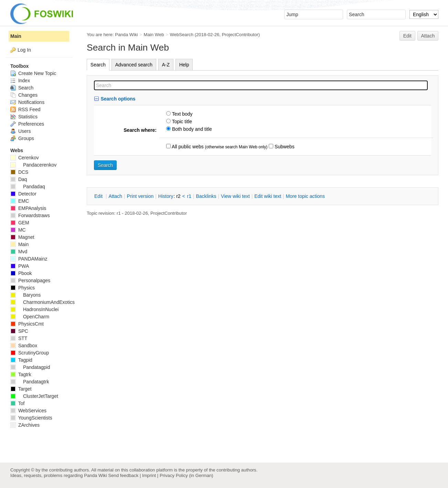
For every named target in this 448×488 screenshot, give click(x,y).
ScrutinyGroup (30, 353)
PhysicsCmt (27, 324)
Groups (22, 138)
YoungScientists (31, 418)
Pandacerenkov (33, 165)
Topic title (181, 121)
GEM (20, 223)
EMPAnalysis (28, 208)
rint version (140, 196)
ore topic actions (305, 196)
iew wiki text (235, 196)
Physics (23, 288)
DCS (19, 172)
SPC (19, 331)
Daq (19, 179)
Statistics (24, 117)
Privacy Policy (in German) (186, 475)
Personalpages (30, 280)
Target (21, 389)
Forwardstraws (30, 215)
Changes (24, 95)
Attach (428, 36)
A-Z (166, 65)
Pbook (21, 273)
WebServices (28, 411)
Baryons (25, 295)
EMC (20, 201)
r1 (189, 196)
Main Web (154, 35)
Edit (407, 36)
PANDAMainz (29, 259)
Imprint (149, 475)
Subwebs (284, 147)
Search (98, 65)
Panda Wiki (126, 35)
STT (19, 338)
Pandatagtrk (30, 382)
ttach (115, 196)
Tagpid (21, 360)
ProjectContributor (240, 35)
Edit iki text (268, 196)
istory (166, 196)
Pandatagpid (30, 367)
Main (16, 36)
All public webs (187, 147)
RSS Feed (25, 109)
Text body (182, 114)
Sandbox (24, 346)
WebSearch (182, 35)
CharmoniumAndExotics (42, 302)
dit (99, 196)
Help (184, 65)
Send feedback (123, 475)
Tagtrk (21, 374)
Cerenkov (25, 158)
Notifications (27, 102)
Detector (23, 194)
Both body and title (191, 129)
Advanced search (134, 65)
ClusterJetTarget (34, 396)
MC (18, 230)
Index (20, 81)
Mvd (19, 252)
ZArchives (25, 425)
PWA (20, 266)
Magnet (22, 237)
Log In (24, 50)
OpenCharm (30, 317)
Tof (17, 403)
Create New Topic (33, 73)
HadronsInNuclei (34, 309)
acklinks (206, 196)
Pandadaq (28, 187)
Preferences (27, 124)
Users (20, 131)
